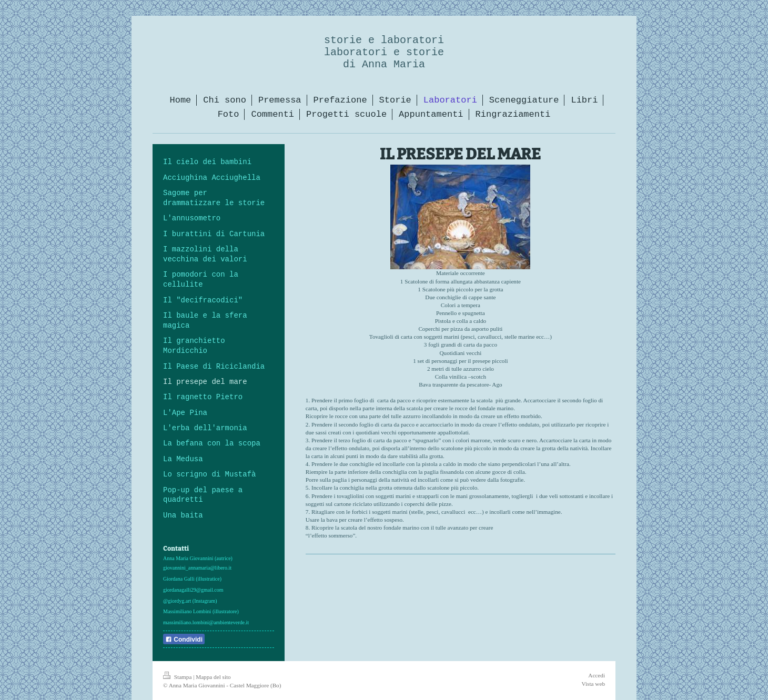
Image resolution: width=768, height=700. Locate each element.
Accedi (597, 675)
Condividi (184, 640)
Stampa (178, 677)
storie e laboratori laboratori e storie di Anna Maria (384, 52)
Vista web (593, 684)
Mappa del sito (213, 677)
